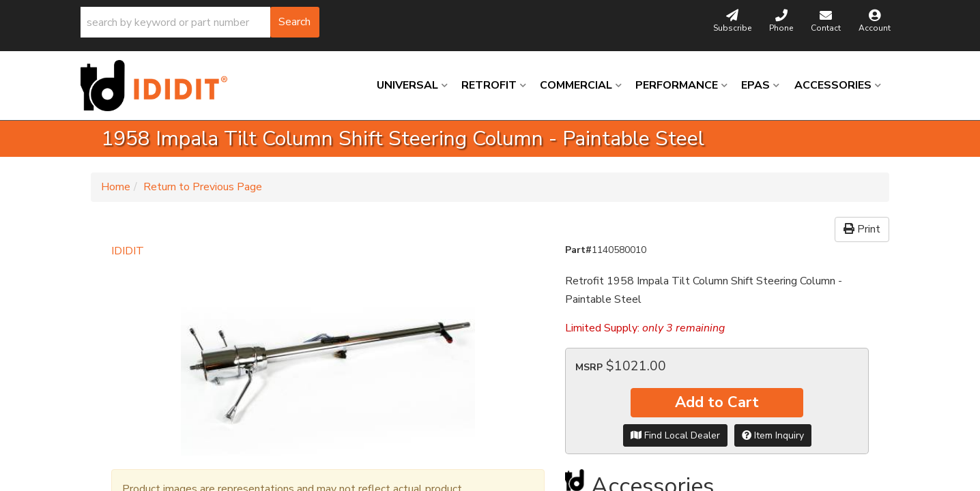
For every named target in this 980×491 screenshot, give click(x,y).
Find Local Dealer (675, 435)
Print (862, 229)
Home (116, 187)
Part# (578, 250)
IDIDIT (128, 251)
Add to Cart (717, 402)
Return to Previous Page (203, 187)
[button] (200, 22)
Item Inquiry (773, 435)
